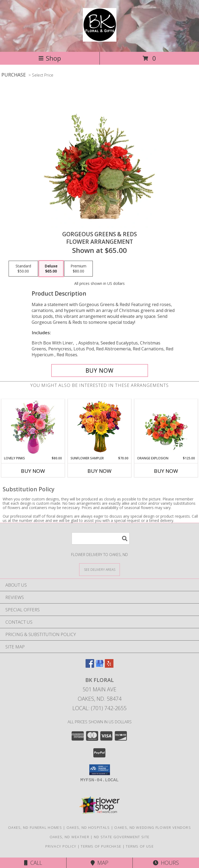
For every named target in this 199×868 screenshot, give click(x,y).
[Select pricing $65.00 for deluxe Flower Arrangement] (51, 269)
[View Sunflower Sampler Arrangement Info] (100, 428)
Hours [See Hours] (166, 863)
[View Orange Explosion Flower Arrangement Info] (166, 427)
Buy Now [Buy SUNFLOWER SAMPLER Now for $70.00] (99, 471)
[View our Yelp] (109, 666)
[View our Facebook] (90, 666)
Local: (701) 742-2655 (99, 708)
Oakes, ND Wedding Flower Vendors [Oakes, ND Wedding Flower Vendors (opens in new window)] (153, 827)
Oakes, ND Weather (69, 837)
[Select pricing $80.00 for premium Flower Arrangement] (78, 269)
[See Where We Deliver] (99, 569)
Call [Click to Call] (33, 863)
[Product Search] (101, 538)
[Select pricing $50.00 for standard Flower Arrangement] (23, 269)
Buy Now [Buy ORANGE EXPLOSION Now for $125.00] (166, 471)
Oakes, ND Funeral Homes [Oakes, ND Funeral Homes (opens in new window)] (35, 827)
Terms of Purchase (101, 846)
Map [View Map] (99, 863)
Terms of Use (140, 846)
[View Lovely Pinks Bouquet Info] (33, 428)
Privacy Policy (61, 846)
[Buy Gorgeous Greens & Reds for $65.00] (100, 371)
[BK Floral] (100, 39)
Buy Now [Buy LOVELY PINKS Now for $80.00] (33, 471)
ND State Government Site (122, 837)
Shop (50, 58)
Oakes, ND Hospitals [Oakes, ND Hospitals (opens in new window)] (88, 827)
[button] (100, 770)
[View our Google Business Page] (99, 666)
